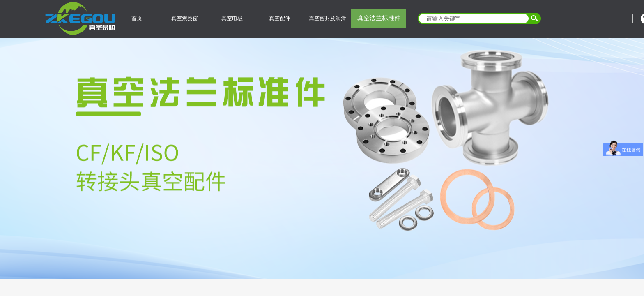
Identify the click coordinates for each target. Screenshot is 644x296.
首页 (137, 18)
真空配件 (280, 18)
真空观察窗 (185, 18)
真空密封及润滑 (328, 18)
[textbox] (474, 18)
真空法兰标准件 (379, 18)
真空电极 (232, 18)
